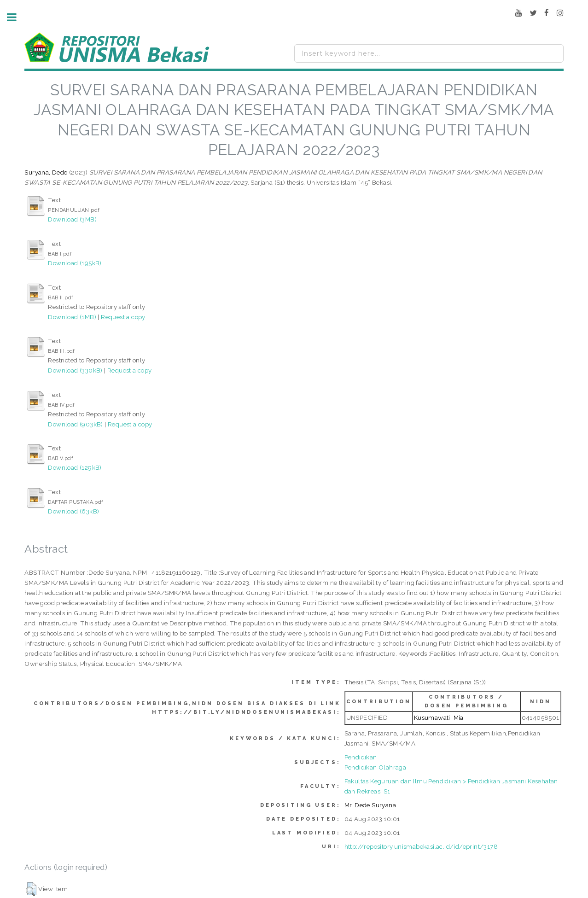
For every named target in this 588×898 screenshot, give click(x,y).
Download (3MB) (72, 219)
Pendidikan (361, 757)
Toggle (17, 17)
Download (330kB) (75, 370)
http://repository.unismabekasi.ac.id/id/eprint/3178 (421, 846)
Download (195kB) (75, 263)
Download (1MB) (72, 317)
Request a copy (123, 317)
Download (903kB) (75, 424)
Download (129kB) (75, 467)
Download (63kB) (73, 511)
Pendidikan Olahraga (376, 767)
